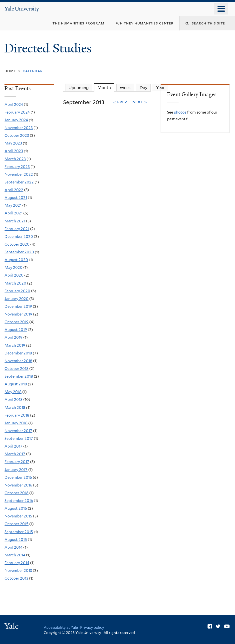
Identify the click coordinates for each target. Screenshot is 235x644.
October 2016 (16, 493)
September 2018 (19, 376)
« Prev (120, 102)
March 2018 (15, 408)
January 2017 (16, 470)
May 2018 (13, 392)
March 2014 (15, 555)
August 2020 (16, 260)
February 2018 (17, 415)
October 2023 (17, 136)
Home (10, 71)
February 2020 (17, 291)
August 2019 (16, 330)
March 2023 (15, 159)
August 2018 (16, 384)
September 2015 (19, 532)
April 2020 (14, 275)
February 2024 (17, 112)
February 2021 (17, 229)
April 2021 (13, 213)
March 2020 (15, 283)
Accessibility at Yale (61, 627)
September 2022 (19, 182)
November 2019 (18, 314)
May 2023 (13, 143)
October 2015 (16, 524)
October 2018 (16, 369)
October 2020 (17, 244)
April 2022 (14, 190)
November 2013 (18, 571)
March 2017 (15, 454)
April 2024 (14, 105)
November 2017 (18, 431)
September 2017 (19, 439)
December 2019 (18, 307)
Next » (140, 102)
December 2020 (19, 237)
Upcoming (79, 88)
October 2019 (16, 322)
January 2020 (16, 299)
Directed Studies (49, 48)
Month (106, 87)
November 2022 (19, 174)
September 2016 (19, 501)
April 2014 (13, 547)
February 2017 (17, 462)
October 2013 (16, 578)
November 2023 (19, 128)
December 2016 (18, 478)
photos (180, 112)
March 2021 (15, 221)
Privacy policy (92, 627)
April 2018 (13, 400)
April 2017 (13, 446)
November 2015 (18, 516)
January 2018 (16, 423)
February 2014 (17, 563)
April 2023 (14, 151)
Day (143, 88)
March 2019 (15, 345)
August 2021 (16, 198)
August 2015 (16, 540)
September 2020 (19, 252)
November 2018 (18, 361)
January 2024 (16, 120)
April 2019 (13, 337)
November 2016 (18, 485)
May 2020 (13, 268)
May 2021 (13, 205)
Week (125, 88)
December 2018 (18, 353)
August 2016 (16, 508)
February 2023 (17, 167)
